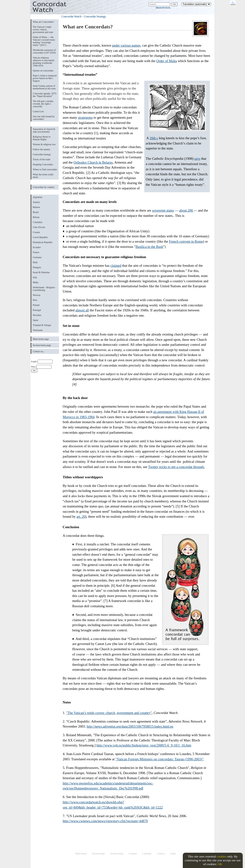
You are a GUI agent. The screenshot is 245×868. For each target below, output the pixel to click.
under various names (126, 45)
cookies (222, 856)
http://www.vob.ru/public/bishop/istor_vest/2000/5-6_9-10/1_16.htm (144, 745)
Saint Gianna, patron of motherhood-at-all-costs (44, 87)
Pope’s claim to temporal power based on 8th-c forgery (45, 78)
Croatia (36, 232)
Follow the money (42, 149)
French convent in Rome (186, 241)
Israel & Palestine (41, 272)
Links (173, 854)
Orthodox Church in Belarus (93, 162)
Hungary (37, 267)
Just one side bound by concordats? (44, 118)
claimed (116, 266)
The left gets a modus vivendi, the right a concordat (43, 104)
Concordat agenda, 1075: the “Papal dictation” (45, 95)
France (36, 252)
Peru (35, 300)
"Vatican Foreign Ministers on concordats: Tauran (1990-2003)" (160, 759)
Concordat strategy (42, 154)
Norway (37, 295)
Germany (37, 257)
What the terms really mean (43, 176)
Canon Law (38, 111)
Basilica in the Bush (149, 247)
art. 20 (81, 517)
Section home (117, 854)
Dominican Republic (43, 242)
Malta (36, 282)
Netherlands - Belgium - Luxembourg (44, 289)
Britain (36, 217)
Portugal (37, 310)
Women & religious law (44, 144)
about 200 (187, 210)
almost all (82, 310)
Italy (35, 277)
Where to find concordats (45, 169)
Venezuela (38, 330)
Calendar (147, 854)
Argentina (38, 197)
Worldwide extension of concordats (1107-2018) (44, 51)
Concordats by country (44, 187)
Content (133, 854)
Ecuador (37, 247)
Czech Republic (40, 237)
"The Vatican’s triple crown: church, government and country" (109, 713)
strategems (85, 117)
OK (220, 864)
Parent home (98, 854)
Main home (81, 854)
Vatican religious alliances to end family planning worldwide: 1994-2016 (44, 62)
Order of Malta (167, 61)
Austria (36, 202)
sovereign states (163, 210)
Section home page (42, 345)
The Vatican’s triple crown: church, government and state (43, 29)
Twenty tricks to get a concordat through (176, 467)
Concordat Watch (71, 16)
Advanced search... (163, 8)
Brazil (36, 212)
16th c (154, 138)
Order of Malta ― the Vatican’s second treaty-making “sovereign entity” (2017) (44, 41)
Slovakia (37, 315)
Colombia (37, 222)
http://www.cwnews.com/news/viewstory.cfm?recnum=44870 (105, 821)
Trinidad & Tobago (42, 325)
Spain (36, 320)
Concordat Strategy (95, 16)
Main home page (41, 339)
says (197, 159)
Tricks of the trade (42, 159)
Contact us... (39, 351)
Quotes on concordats (43, 71)
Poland (36, 305)
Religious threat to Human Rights (42, 138)
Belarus (36, 207)
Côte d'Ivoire (39, 227)
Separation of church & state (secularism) (44, 130)
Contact (161, 854)
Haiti (35, 262)
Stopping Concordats (43, 164)
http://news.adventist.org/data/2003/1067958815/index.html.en (130, 726)
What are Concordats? (43, 22)
